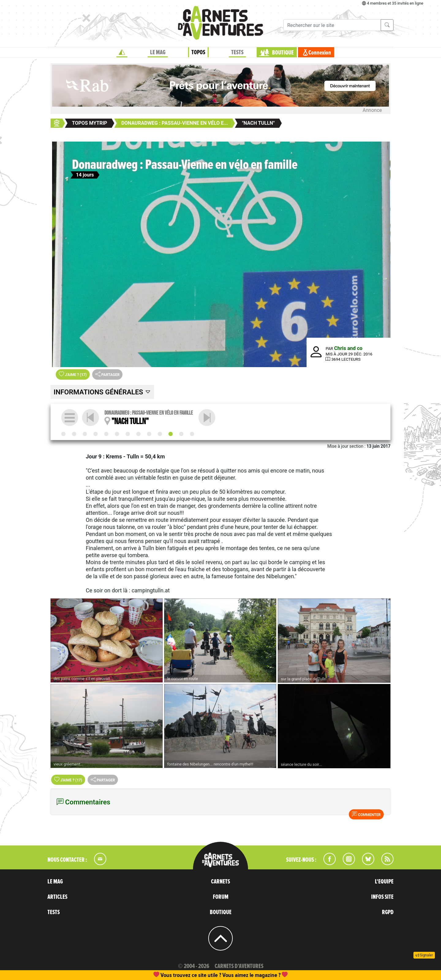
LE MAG (158, 52)
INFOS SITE (382, 897)
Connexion (320, 53)
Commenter (366, 814)
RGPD (388, 912)
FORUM (221, 897)
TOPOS (198, 52)
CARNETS (221, 882)
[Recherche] (332, 25)
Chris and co (348, 348)
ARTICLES (57, 897)
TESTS (237, 52)
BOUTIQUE (283, 53)
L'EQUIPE (384, 882)
